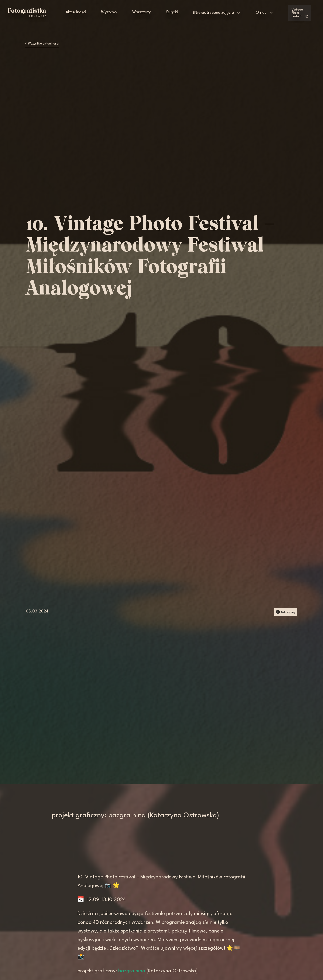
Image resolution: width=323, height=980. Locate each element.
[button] (217, 13)
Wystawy (109, 12)
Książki (172, 12)
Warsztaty (142, 12)
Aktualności (76, 12)
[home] (27, 13)
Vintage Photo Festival (300, 13)
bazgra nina (132, 971)
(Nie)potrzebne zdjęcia (214, 13)
